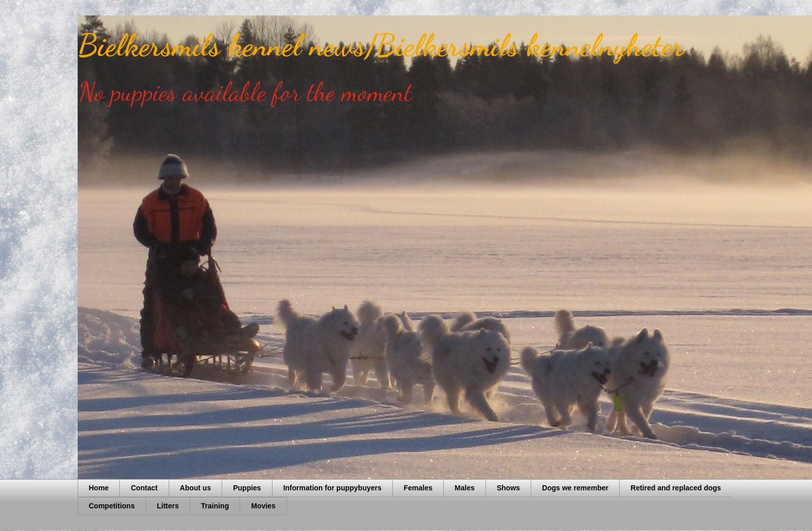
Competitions (112, 506)
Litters (168, 506)
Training (215, 506)
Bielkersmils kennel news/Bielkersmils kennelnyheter (381, 45)
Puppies (247, 488)
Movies (263, 506)
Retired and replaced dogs (676, 488)
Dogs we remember (575, 488)
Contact (144, 488)
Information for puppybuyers (332, 488)
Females (418, 488)
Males (465, 488)
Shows (508, 488)
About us (196, 488)
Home (99, 488)
